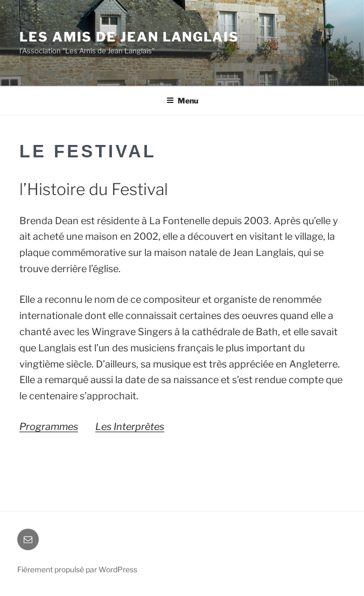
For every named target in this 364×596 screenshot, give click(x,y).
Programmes (49, 427)
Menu (182, 101)
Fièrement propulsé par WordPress (77, 569)
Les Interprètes (130, 427)
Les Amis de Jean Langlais (129, 37)
